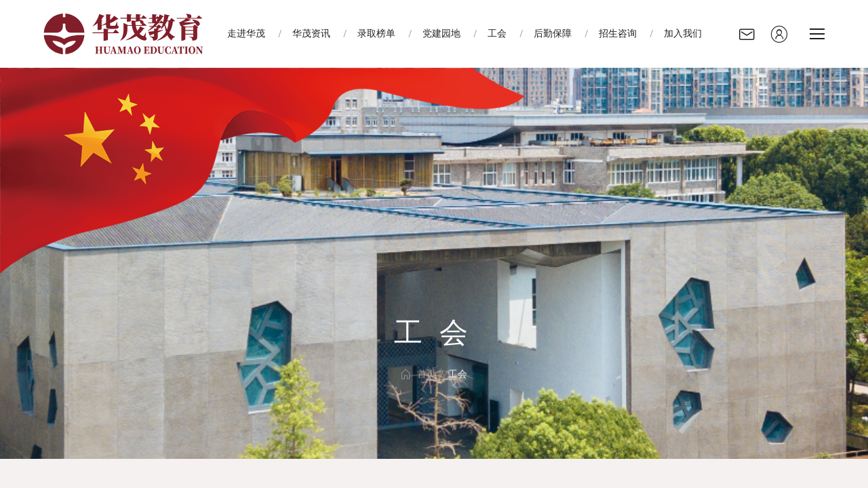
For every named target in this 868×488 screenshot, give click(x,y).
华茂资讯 (311, 34)
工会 (497, 34)
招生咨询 (618, 34)
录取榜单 (376, 34)
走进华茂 (246, 34)
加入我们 (683, 34)
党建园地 (441, 34)
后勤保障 (553, 34)
